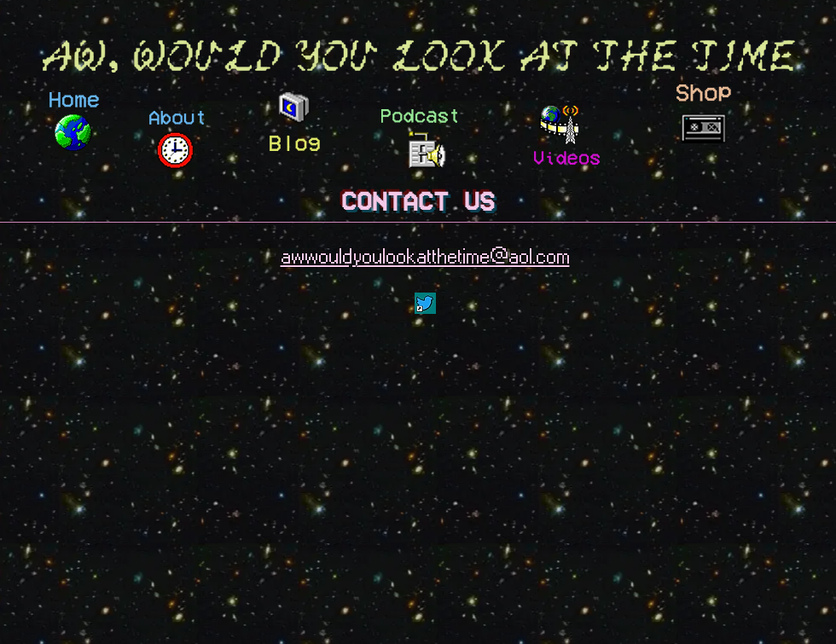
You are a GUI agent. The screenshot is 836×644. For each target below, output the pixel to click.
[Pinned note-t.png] (425, 303)
